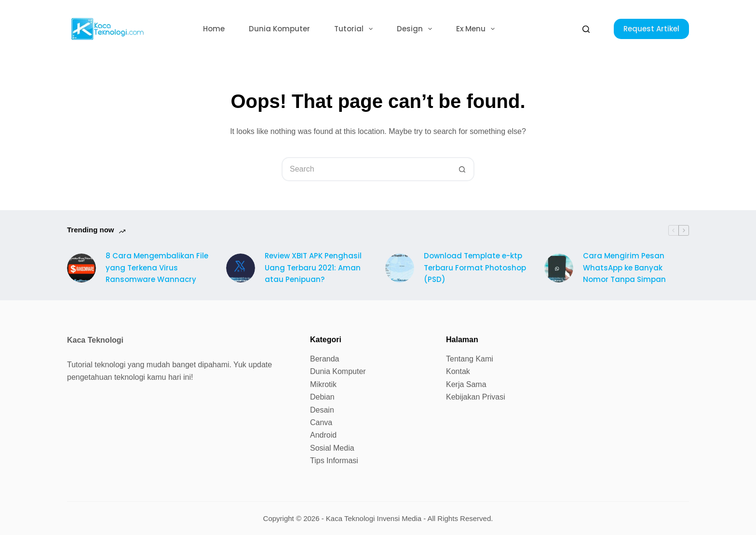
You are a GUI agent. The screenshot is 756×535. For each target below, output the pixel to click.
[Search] (586, 29)
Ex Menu (477, 29)
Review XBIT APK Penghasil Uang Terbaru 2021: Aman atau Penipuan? (313, 268)
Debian (322, 397)
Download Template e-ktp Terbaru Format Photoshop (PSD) (475, 268)
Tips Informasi (334, 461)
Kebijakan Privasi (476, 397)
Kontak (458, 371)
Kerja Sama (466, 384)
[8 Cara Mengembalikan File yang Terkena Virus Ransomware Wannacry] (81, 268)
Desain (322, 410)
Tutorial (355, 29)
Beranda (325, 359)
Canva (321, 422)
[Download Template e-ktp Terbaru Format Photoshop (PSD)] (400, 268)
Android (323, 435)
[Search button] (462, 169)
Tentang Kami (470, 359)
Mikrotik (323, 384)
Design (416, 29)
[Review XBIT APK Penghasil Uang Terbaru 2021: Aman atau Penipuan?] (241, 268)
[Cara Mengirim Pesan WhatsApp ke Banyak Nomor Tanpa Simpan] (559, 268)
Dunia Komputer (279, 29)
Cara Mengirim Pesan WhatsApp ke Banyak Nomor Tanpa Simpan (624, 268)
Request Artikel (651, 29)
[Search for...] (366, 169)
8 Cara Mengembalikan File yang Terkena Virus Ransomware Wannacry (157, 268)
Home (214, 29)
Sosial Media (332, 448)
